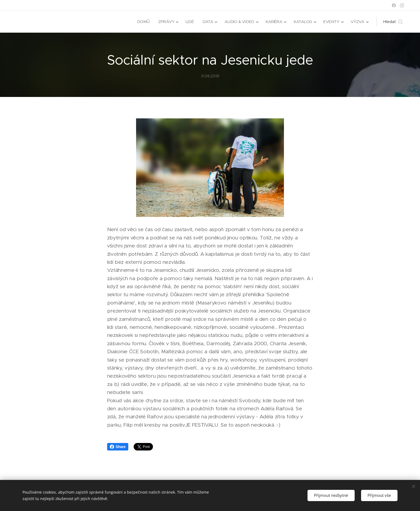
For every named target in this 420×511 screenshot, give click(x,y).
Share (118, 447)
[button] (393, 22)
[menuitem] (142, 22)
